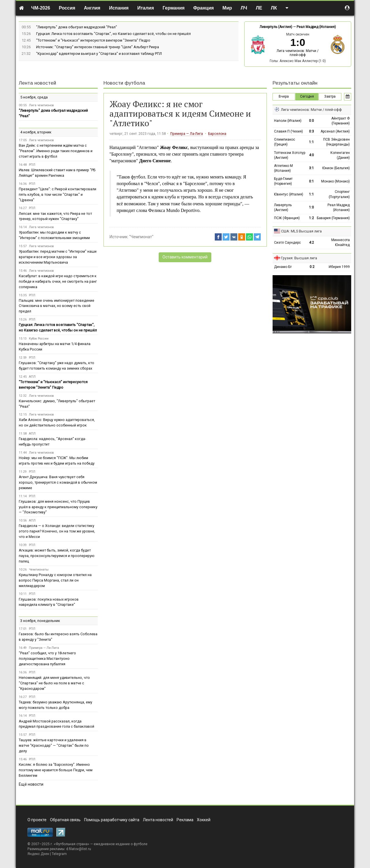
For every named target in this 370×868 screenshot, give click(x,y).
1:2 (311, 218)
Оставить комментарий (185, 257)
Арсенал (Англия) (335, 131)
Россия (67, 8)
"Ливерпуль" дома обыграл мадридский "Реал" (77, 27)
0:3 (311, 131)
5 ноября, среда (34, 97)
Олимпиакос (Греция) (285, 142)
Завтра (330, 96)
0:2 (312, 267)
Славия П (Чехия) (288, 131)
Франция (204, 8)
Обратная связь (65, 820)
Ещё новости (31, 784)
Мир (227, 8)
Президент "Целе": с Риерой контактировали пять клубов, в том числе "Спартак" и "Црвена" (58, 194)
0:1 (311, 181)
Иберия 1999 (339, 267)
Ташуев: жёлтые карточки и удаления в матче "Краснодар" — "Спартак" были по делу (54, 745)
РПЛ (32, 165)
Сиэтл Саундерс (287, 243)
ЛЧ (244, 8)
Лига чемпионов (41, 105)
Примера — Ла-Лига (187, 134)
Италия (146, 8)
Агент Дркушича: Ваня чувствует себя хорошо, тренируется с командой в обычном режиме (58, 482)
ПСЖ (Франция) (287, 218)
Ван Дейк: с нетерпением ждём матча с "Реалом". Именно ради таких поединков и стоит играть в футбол (56, 151)
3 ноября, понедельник (40, 621)
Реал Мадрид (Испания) (316, 27)
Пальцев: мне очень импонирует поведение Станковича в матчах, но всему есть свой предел (57, 306)
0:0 (311, 121)
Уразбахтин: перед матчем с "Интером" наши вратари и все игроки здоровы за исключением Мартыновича (58, 257)
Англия (92, 8)
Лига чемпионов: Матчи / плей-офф (298, 53)
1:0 (311, 207)
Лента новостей (37, 83)
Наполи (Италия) (288, 121)
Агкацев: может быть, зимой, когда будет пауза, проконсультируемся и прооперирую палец (57, 556)
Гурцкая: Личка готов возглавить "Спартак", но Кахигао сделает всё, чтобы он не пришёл (113, 34)
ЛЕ (259, 8)
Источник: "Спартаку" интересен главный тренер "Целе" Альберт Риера (98, 47)
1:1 (311, 142)
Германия (174, 8)
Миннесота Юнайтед (341, 242)
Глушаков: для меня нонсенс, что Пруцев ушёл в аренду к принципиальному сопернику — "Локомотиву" (58, 507)
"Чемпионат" (141, 237)
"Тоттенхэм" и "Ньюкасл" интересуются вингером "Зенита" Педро (93, 40)
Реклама (185, 820)
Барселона (217, 134)
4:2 (311, 243)
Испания (119, 8)
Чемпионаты (39, 570)
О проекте (37, 820)
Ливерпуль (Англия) (276, 27)
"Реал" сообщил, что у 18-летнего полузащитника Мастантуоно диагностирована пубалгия (47, 659)
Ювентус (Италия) (289, 194)
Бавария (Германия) (333, 218)
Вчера (284, 96)
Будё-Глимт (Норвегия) (283, 181)
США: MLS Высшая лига (301, 231)
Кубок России (39, 339)
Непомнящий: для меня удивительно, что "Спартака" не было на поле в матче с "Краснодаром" (54, 683)
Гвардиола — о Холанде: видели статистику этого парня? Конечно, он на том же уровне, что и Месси (57, 531)
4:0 (311, 155)
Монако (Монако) (335, 181)
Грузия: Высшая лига (299, 258)
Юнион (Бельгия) (336, 168)
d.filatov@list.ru (79, 849)
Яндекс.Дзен (38, 854)
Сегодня (307, 96)
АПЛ (32, 377)
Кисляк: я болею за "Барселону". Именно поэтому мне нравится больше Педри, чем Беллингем (56, 770)
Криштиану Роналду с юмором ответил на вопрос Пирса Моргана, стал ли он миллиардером (55, 580)
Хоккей (204, 820)
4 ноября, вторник (36, 132)
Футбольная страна (72, 844)
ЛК (274, 8)
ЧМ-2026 (41, 8)
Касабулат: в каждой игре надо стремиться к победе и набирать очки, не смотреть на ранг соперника (58, 281)
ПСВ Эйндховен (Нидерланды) (336, 142)
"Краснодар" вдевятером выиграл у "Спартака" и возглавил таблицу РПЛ (99, 54)
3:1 (311, 168)
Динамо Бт (283, 267)
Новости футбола (124, 83)
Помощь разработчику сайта (112, 820)
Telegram (59, 854)
